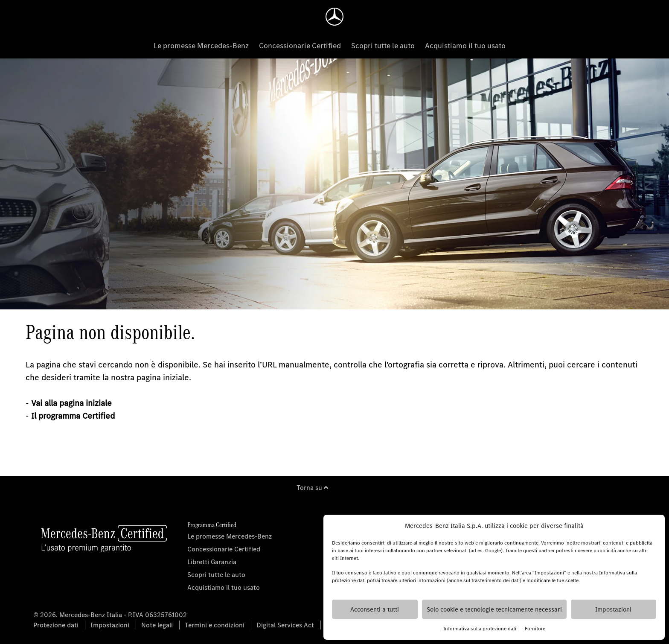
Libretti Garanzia (212, 562)
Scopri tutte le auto (383, 46)
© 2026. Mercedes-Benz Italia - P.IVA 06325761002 (110, 615)
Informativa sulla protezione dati (480, 629)
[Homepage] (334, 17)
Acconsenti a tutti (375, 609)
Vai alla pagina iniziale (71, 403)
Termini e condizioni (215, 625)
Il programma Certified (73, 416)
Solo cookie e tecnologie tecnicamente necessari (494, 609)
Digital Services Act (285, 625)
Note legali (157, 625)
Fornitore (535, 629)
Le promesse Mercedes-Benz (201, 46)
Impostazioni (613, 609)
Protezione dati (56, 625)
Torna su (312, 488)
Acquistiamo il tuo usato (465, 46)
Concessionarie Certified (300, 46)
